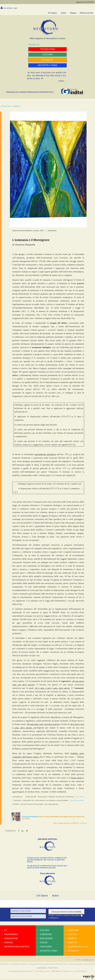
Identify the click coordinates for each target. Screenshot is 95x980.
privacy (77, 916)
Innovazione (11, 939)
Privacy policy (53, 968)
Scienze (8, 943)
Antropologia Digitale (17, 947)
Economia (73, 930)
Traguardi (46, 947)
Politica (72, 935)
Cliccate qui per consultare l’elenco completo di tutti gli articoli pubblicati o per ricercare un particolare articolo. (47, 860)
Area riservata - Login (10, 8)
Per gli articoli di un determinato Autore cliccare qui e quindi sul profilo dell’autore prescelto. (47, 867)
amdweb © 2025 (88, 960)
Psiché (44, 943)
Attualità (73, 951)
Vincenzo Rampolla (30, 817)
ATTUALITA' (5, 106)
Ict (6, 930)
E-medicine (46, 935)
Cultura (45, 930)
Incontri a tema (49, 951)
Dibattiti (72, 943)
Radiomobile (11, 935)
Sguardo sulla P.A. (78, 947)
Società (16, 106)
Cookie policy (42, 968)
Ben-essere (46, 939)
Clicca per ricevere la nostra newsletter (66, 912)
